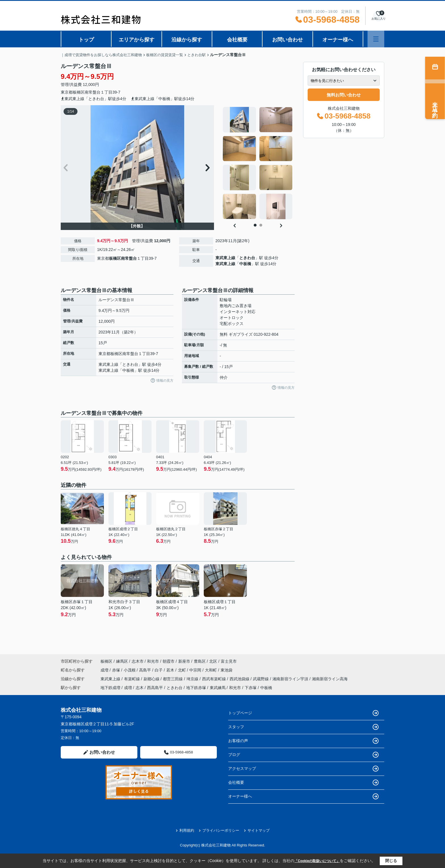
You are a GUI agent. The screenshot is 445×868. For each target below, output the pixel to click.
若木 (171, 670)
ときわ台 (247, 258)
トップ (86, 40)
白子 (159, 670)
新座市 (184, 661)
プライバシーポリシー (219, 830)
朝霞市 (169, 661)
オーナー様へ (338, 40)
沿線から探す (187, 40)
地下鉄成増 (110, 688)
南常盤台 (93, 92)
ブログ (303, 755)
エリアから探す (137, 40)
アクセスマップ (303, 769)
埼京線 (193, 679)
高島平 (146, 670)
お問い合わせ (287, 40)
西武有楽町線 (215, 679)
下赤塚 (251, 688)
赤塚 (117, 670)
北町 (182, 670)
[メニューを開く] (376, 39)
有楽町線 (133, 679)
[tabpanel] (258, 163)
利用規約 (185, 830)
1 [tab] (255, 225)
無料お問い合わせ (344, 95)
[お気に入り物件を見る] (379, 16)
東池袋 (226, 670)
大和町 (211, 670)
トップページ (303, 713)
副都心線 (152, 679)
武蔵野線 (261, 679)
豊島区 (200, 661)
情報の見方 (162, 380)
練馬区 (122, 661)
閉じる (391, 861)
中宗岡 (196, 670)
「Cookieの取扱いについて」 (317, 861)
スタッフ (303, 727)
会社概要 (237, 40)
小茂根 (130, 670)
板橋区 (79, 92)
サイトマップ (257, 830)
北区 (213, 661)
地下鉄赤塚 (196, 688)
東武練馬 (218, 688)
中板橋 (245, 264)
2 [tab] (261, 225)
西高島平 (155, 688)
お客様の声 (303, 741)
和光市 (153, 661)
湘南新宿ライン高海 (330, 679)
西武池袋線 (240, 679)
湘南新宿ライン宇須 (291, 679)
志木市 (138, 661)
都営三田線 (173, 679)
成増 (105, 670)
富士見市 (229, 661)
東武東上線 (225, 258)
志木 (140, 688)
